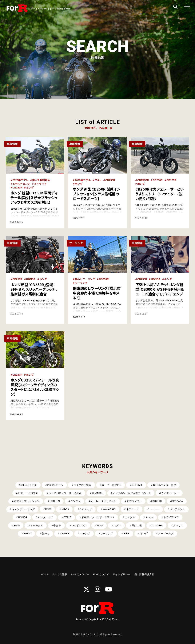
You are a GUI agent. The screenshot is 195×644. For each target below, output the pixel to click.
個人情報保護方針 (144, 574)
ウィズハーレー (170, 493)
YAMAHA (157, 525)
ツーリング (81, 283)
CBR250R (143, 180)
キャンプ (85, 533)
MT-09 (65, 509)
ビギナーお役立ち (28, 493)
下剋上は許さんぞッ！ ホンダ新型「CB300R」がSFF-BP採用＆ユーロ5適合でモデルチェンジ (160, 289)
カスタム (130, 517)
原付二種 (137, 525)
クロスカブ (86, 509)
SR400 (28, 533)
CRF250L (137, 485)
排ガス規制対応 (41, 180)
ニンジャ (76, 501)
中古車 (57, 525)
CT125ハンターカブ (165, 485)
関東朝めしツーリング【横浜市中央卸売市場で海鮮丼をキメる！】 (97, 293)
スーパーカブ (166, 533)
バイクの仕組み (82, 485)
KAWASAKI (109, 509)
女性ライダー (134, 501)
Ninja (100, 525)
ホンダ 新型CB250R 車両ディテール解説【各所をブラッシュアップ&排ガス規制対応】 (34, 198)
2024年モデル (29, 485)
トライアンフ (171, 517)
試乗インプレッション (27, 501)
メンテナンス (177, 509)
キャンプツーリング (23, 509)
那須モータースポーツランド (98, 517)
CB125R (171, 180)
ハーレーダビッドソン (104, 501)
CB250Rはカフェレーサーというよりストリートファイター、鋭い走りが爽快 (160, 194)
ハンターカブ (46, 517)
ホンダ (30, 188)
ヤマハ (149, 517)
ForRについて (101, 574)
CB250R (17, 188)
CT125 (67, 517)
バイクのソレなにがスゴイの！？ (132, 493)
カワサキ (178, 525)
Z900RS (65, 533)
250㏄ (98, 180)
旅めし (46, 533)
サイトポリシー (122, 574)
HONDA (31, 279)
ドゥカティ (37, 525)
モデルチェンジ (21, 184)
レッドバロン (79, 525)
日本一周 (55, 501)
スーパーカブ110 (111, 485)
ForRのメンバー (80, 574)
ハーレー (154, 509)
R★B (127, 533)
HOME (44, 574)
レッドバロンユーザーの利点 (65, 493)
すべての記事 (60, 574)
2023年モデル (20, 180)
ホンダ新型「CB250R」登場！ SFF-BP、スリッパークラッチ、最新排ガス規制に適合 (34, 289)
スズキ (117, 525)
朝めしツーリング (85, 279)
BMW (17, 525)
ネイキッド (40, 184)
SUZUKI (157, 501)
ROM (48, 509)
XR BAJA (177, 501)
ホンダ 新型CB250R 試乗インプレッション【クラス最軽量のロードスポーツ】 (97, 194)
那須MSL (97, 493)
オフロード (132, 509)
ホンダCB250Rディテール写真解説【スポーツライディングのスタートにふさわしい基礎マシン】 (35, 387)
